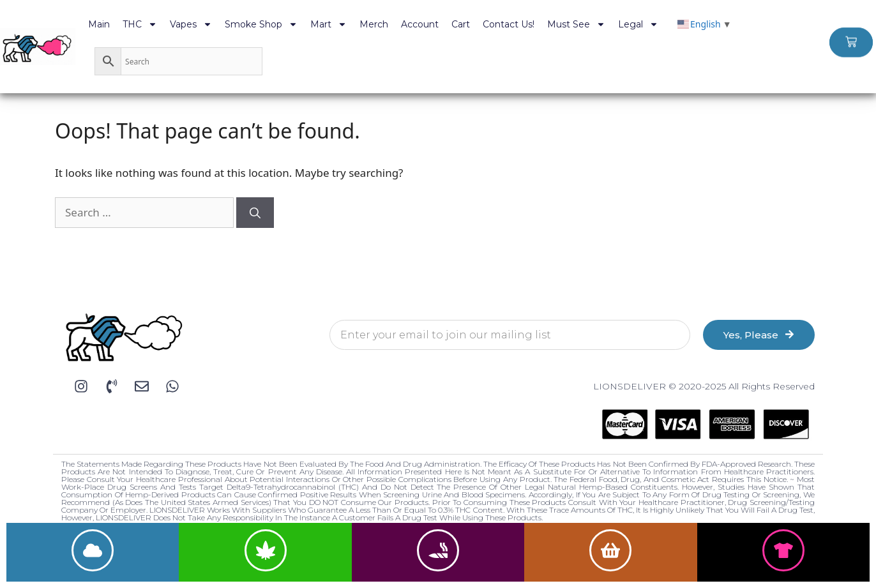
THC (140, 24)
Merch (374, 24)
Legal (638, 24)
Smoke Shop (261, 24)
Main (99, 24)
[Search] (255, 213)
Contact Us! (509, 24)
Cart (461, 24)
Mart (328, 24)
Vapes (191, 24)
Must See (576, 24)
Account (420, 24)
